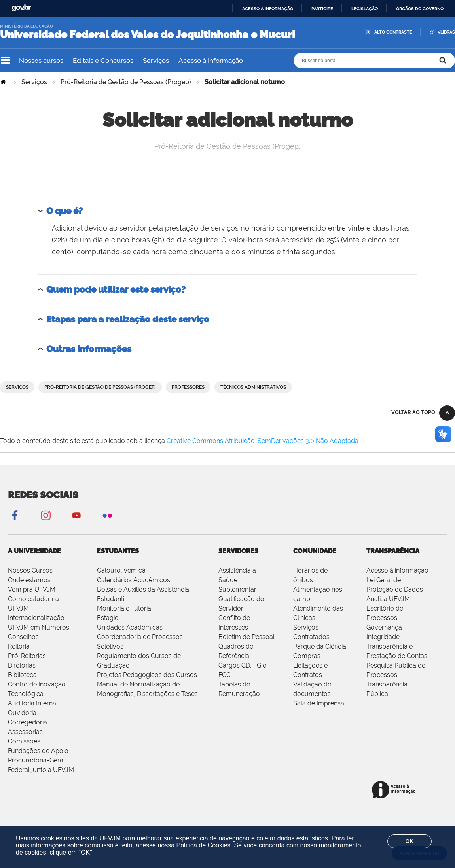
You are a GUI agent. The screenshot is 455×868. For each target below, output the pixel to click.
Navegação (6, 60)
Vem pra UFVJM (32, 589)
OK (410, 841)
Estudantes (118, 551)
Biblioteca (22, 675)
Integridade (383, 637)
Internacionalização (36, 618)
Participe (322, 9)
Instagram (45, 515)
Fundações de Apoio (38, 751)
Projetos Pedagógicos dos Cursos (147, 675)
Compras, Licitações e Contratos (310, 665)
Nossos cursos (41, 61)
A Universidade (34, 551)
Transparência (393, 551)
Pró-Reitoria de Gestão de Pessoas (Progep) (126, 82)
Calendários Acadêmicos (134, 580)
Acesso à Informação (211, 61)
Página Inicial (4, 82)
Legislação (365, 9)
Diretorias (22, 665)
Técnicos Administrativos (253, 387)
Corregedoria (27, 722)
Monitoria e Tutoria (124, 608)
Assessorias (25, 732)
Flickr (107, 515)
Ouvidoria (22, 713)
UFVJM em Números (39, 627)
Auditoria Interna (32, 703)
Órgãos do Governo (420, 9)
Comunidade (315, 551)
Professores (188, 387)
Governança (384, 627)
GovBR (21, 8)
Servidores (238, 551)
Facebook (15, 515)
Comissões (24, 741)
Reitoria (19, 646)
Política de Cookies (204, 845)
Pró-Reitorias (27, 656)
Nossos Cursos (30, 570)
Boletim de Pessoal (246, 637)
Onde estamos (29, 580)
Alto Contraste (393, 32)
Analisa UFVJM (388, 599)
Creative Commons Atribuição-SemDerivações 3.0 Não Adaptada (263, 441)
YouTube (76, 515)
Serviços (156, 61)
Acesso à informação (268, 9)
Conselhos (23, 637)
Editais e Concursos (103, 61)
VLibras (446, 32)
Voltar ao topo (413, 412)
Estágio (108, 618)
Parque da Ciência (320, 646)
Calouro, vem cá (121, 570)
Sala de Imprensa (319, 703)
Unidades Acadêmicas (130, 627)
